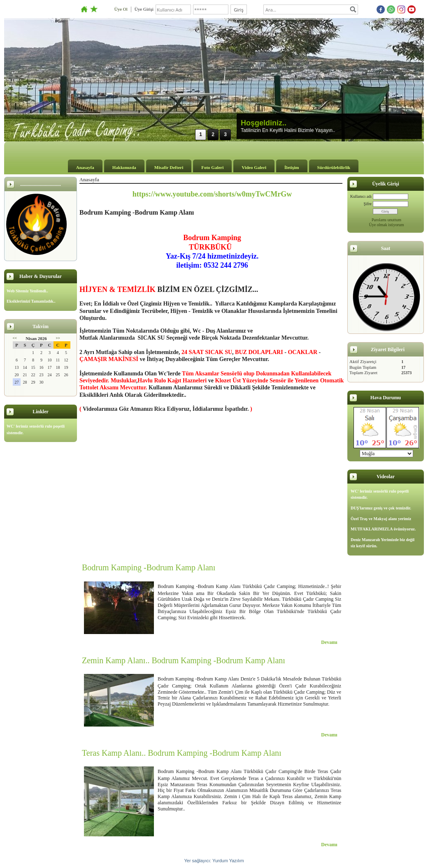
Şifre (368, 204)
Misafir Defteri (169, 167)
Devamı (329, 642)
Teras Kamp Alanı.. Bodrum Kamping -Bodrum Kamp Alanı (182, 753)
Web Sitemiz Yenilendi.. (27, 291)
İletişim (292, 167)
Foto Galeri (212, 167)
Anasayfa (85, 167)
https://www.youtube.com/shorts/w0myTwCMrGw (212, 194)
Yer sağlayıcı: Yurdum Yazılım (214, 861)
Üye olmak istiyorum (387, 225)
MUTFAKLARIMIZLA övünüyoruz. (383, 529)
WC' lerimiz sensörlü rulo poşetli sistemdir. (36, 429)
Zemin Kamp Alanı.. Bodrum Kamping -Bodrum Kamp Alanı (184, 660)
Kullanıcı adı (361, 196)
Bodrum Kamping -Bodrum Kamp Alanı (149, 567)
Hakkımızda (124, 167)
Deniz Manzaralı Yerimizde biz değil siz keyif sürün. (383, 543)
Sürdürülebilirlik (334, 167)
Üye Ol (121, 9)
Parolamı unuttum (386, 220)
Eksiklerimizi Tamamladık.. (31, 301)
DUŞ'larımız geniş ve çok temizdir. (381, 508)
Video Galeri (254, 167)
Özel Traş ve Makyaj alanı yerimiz (381, 519)
